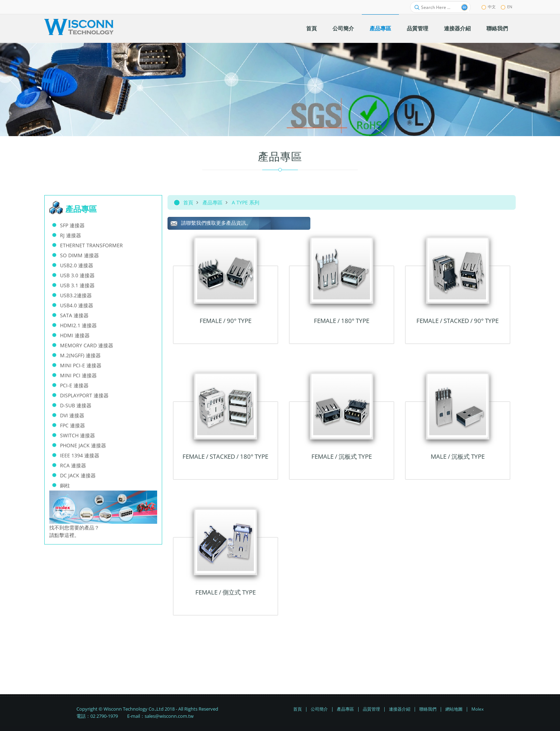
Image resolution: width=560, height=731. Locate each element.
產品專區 (212, 202)
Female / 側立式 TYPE (226, 592)
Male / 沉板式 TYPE (458, 456)
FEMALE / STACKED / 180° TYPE (225, 456)
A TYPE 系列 (246, 202)
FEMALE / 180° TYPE (342, 321)
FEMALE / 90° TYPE (226, 321)
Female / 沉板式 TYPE (342, 456)
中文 (489, 7)
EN (506, 7)
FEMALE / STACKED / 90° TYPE (457, 321)
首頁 (188, 202)
